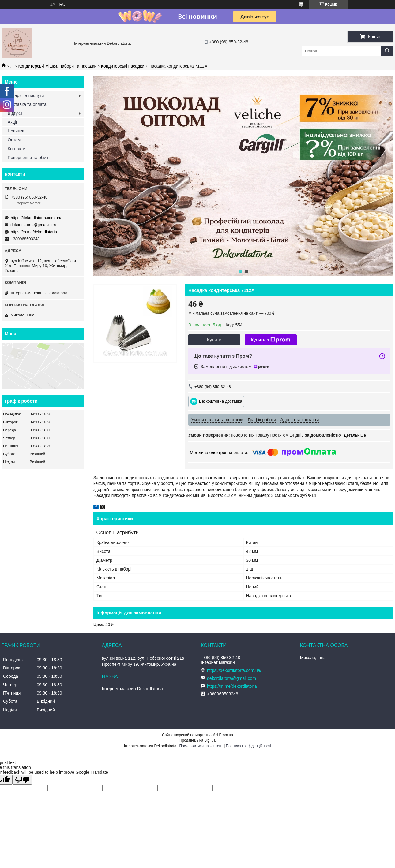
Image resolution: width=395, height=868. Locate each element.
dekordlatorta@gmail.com (33, 225)
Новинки (16, 131)
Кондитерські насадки (123, 66)
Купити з (271, 340)
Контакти (17, 149)
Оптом (14, 140)
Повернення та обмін (29, 158)
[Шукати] (387, 51)
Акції (12, 122)
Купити (214, 340)
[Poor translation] (22, 780)
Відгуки (15, 113)
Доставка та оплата (27, 104)
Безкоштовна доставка (221, 401)
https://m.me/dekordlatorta (34, 232)
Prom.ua (226, 735)
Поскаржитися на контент (201, 746)
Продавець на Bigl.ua (197, 740)
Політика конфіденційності (249, 746)
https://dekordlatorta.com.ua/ (36, 218)
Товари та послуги (26, 95)
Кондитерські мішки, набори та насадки (58, 66)
